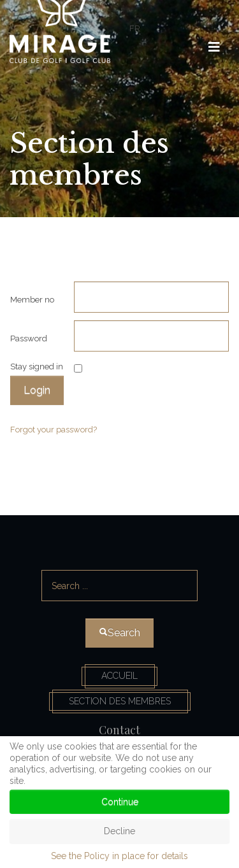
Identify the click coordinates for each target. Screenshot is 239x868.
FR (135, 28)
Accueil (119, 676)
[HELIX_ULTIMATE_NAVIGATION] (214, 47)
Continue (120, 802)
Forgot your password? (54, 430)
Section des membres (120, 701)
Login (37, 390)
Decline (119, 831)
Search (120, 554)
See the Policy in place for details (119, 856)
